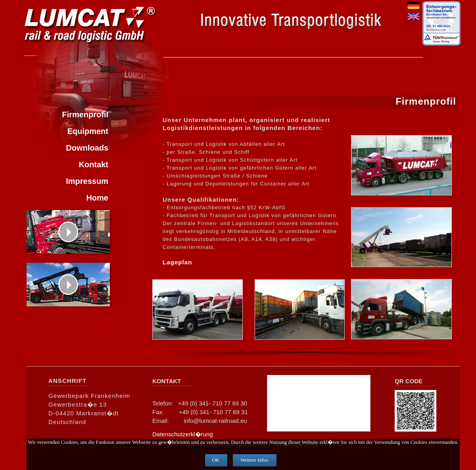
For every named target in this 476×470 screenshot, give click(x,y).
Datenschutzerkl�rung (183, 434)
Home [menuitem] (97, 198)
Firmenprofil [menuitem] (85, 115)
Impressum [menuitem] (87, 181)
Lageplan (177, 262)
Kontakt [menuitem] (94, 164)
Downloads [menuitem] (87, 148)
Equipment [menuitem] (88, 131)
